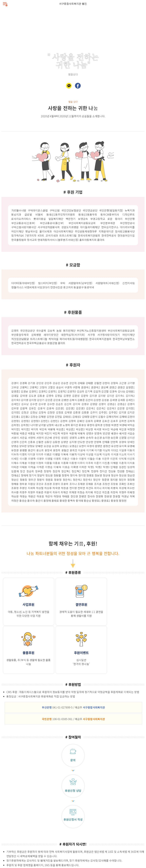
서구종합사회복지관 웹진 (73, 4)
